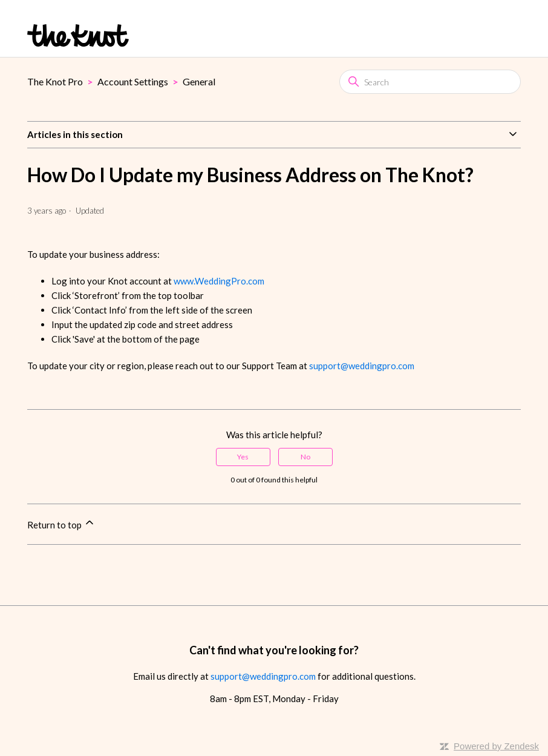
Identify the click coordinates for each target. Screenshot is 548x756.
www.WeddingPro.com (219, 281)
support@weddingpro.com (362, 366)
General (199, 81)
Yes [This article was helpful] (243, 457)
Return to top (61, 523)
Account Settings (133, 81)
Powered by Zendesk (496, 746)
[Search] (430, 82)
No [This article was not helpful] (305, 457)
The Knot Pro (55, 81)
